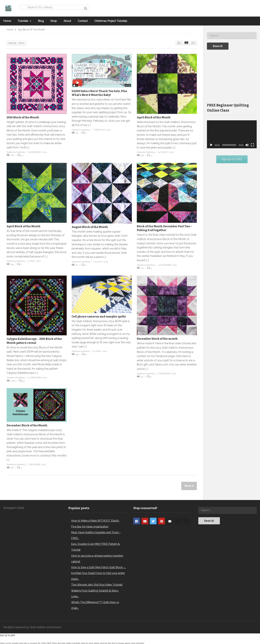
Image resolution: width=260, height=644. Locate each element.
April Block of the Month (154, 117)
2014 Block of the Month (23, 117)
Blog (41, 21)
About (67, 21)
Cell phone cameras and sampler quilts (99, 317)
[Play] (211, 145)
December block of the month (157, 339)
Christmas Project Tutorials (111, 21)
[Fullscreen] (252, 145)
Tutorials (24, 21)
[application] (232, 134)
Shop (54, 21)
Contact (83, 21)
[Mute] (247, 145)
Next (188, 486)
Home (7, 21)
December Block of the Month (27, 425)
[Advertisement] (232, 76)
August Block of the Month (90, 227)
